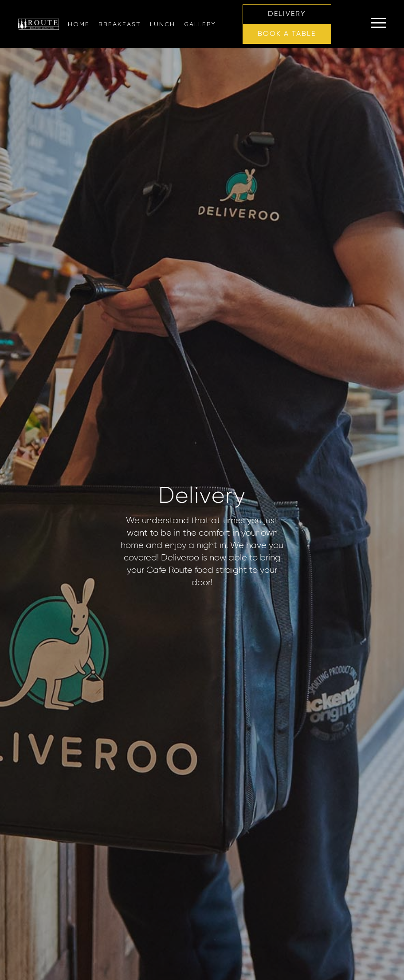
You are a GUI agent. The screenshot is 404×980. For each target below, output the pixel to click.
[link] (79, 24)
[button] (287, 14)
